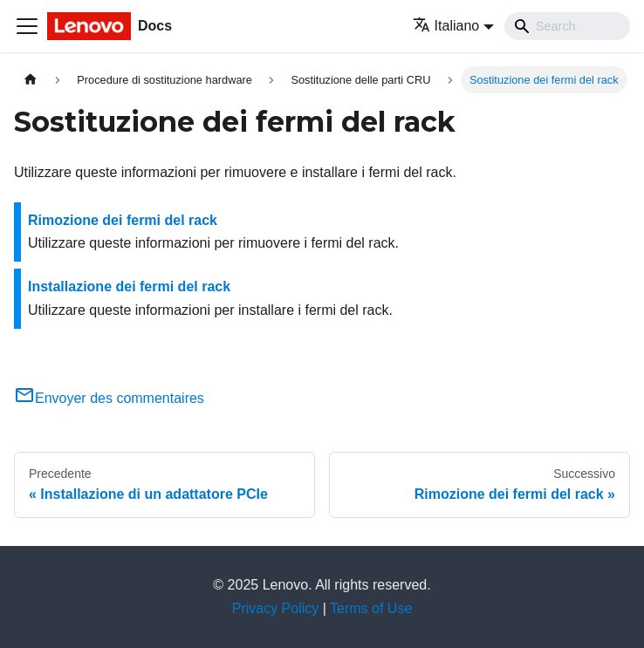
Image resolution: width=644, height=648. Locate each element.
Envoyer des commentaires (109, 398)
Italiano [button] (446, 26)
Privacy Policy (276, 608)
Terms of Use (371, 608)
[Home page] (31, 80)
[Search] (567, 26)
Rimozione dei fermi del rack (123, 220)
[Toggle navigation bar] (27, 26)
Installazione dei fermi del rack (129, 286)
